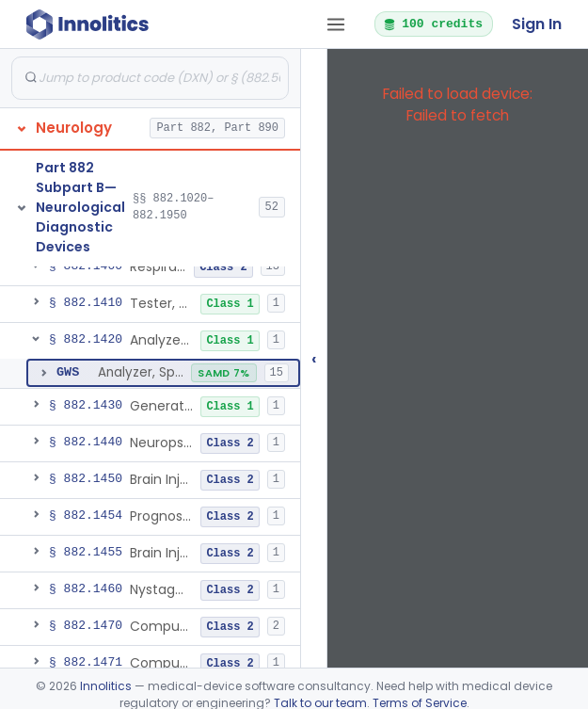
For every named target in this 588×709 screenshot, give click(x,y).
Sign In (537, 24)
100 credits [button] (433, 24)
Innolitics (106, 686)
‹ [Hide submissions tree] (314, 358)
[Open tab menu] (336, 24)
